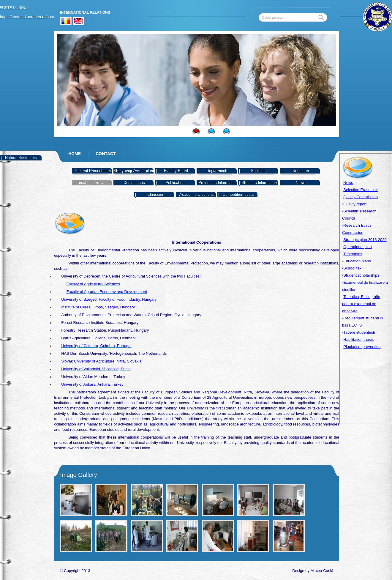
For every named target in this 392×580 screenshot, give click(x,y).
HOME (75, 154)
